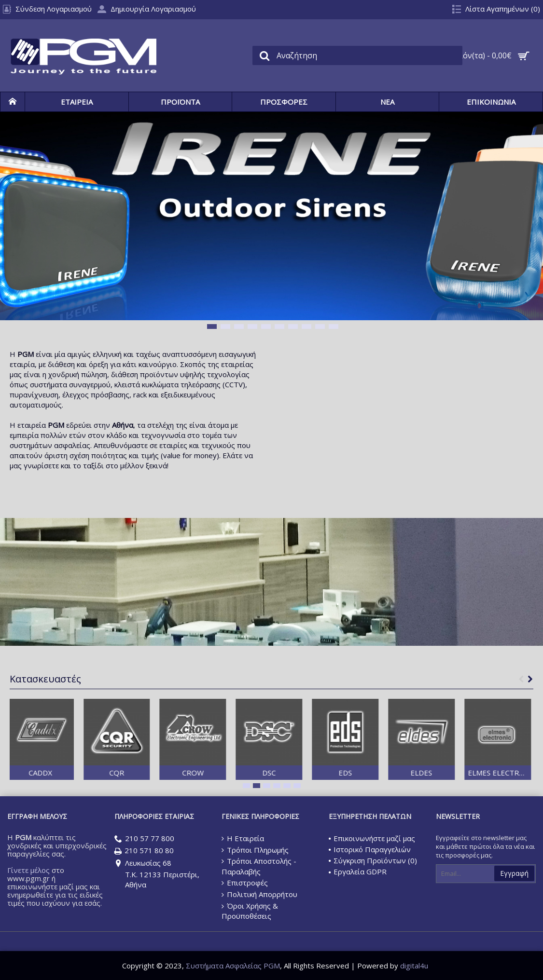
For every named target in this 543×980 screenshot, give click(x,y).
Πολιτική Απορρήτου (259, 894)
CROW (215, 773)
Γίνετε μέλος (28, 870)
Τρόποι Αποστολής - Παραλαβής (259, 866)
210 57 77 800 (144, 839)
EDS (368, 773)
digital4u (414, 966)
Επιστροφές (245, 883)
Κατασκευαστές (45, 679)
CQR (139, 773)
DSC (292, 773)
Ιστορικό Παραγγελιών (370, 849)
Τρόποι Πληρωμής (255, 850)
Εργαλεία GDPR (358, 871)
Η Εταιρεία (243, 838)
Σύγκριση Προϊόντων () (373, 860)
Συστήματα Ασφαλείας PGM (233, 966)
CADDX (63, 773)
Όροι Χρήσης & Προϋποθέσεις (250, 911)
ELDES (444, 773)
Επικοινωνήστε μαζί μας (372, 838)
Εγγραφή (514, 873)
